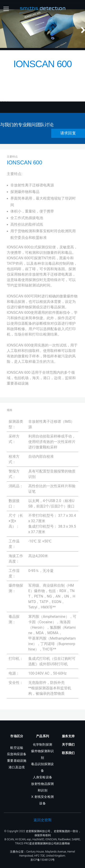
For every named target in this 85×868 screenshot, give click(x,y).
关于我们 (68, 744)
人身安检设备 (43, 777)
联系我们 (68, 753)
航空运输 (17, 748)
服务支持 (68, 736)
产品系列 (42, 736)
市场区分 (17, 736)
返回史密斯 (43, 820)
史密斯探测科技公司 (38, 831)
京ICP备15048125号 (43, 860)
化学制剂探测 (43, 744)
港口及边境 (17, 767)
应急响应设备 (17, 754)
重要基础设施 (17, 761)
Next (80, 20)
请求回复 (68, 142)
